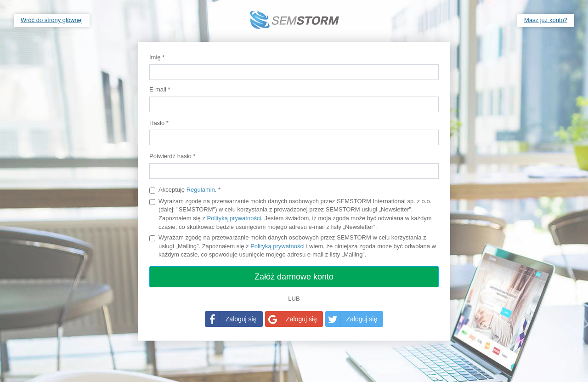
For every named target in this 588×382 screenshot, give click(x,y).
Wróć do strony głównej (52, 20)
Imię (157, 57)
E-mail (160, 89)
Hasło (159, 123)
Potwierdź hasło (172, 156)
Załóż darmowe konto (294, 277)
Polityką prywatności (234, 218)
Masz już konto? (546, 20)
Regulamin (201, 190)
